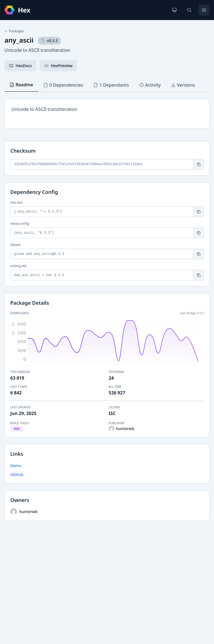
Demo (16, 466)
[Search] (189, 10)
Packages (14, 31)
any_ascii (19, 40)
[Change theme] (174, 10)
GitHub (17, 475)
